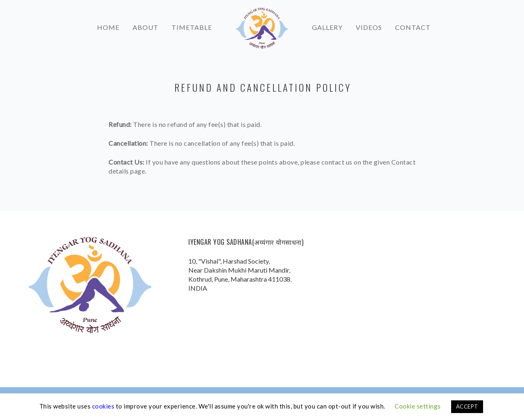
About (146, 24)
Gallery (327, 24)
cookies (103, 406)
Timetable (192, 24)
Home (108, 24)
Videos (369, 24)
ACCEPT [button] (467, 406)
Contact (413, 24)
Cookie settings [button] (418, 406)
